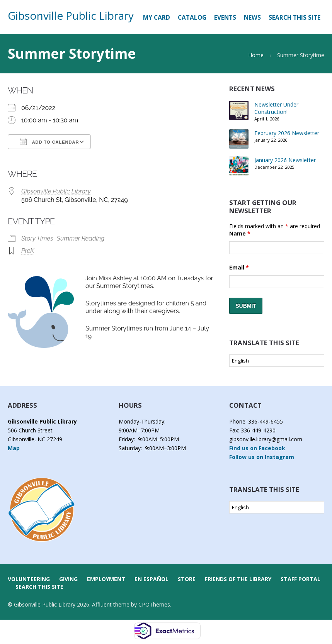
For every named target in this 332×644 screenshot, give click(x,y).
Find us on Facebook (257, 448)
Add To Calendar (49, 142)
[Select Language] (277, 361)
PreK (28, 251)
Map (14, 448)
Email (239, 267)
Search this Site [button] (295, 18)
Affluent (102, 604)
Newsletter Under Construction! (276, 108)
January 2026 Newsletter (285, 160)
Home (256, 55)
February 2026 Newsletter (287, 133)
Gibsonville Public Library (71, 15)
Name (240, 233)
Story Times (37, 238)
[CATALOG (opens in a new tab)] (192, 18)
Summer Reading (81, 238)
